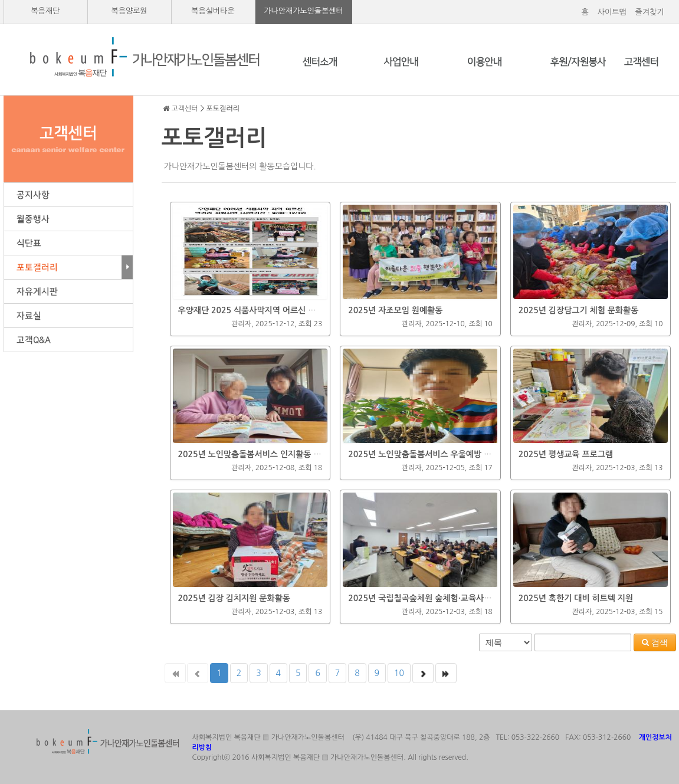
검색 (655, 642)
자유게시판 (68, 292)
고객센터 (185, 109)
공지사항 (68, 195)
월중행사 (68, 219)
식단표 (68, 243)
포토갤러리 (68, 268)
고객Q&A (68, 340)
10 (399, 673)
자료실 (68, 316)
